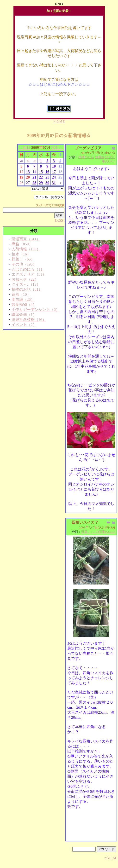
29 (28, 161)
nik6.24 (110, 858)
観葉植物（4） (24, 304)
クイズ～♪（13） (26, 284)
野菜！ (86, 532)
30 (34, 161)
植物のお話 (86, 157)
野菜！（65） (23, 259)
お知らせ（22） (25, 279)
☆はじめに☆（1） (28, 269)
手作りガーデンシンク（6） (36, 310)
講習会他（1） (24, 315)
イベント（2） (24, 325)
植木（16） (21, 254)
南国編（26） (23, 299)
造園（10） (21, 294)
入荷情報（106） (26, 249)
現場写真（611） (26, 239)
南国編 (99, 157)
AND (55, 205)
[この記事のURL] (103, 532)
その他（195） (24, 264)
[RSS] (60, 220)
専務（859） (22, 244)
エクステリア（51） (29, 274)
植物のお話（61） (27, 289)
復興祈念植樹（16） (29, 320)
